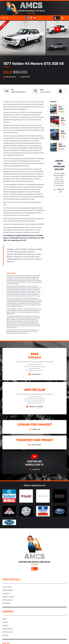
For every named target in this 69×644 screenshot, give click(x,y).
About (5, 619)
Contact (5, 622)
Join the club (7, 632)
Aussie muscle (8, 590)
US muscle (6, 594)
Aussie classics (8, 597)
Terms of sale (8, 629)
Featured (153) (6, 53)
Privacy (5, 626)
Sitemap (5, 635)
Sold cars (6, 603)
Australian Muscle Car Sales (35, 417)
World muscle (8, 600)
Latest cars (7, 587)
